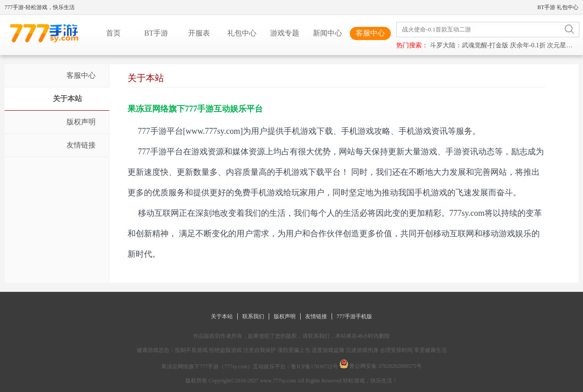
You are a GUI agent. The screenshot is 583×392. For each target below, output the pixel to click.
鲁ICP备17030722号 (315, 367)
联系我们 (253, 316)
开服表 (199, 33)
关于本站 (222, 316)
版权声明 (285, 316)
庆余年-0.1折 (528, 45)
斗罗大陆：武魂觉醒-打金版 (469, 45)
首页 (113, 33)
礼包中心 (568, 7)
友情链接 (316, 316)
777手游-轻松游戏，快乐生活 (40, 7)
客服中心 (370, 33)
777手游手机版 (354, 316)
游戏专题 (285, 33)
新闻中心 (327, 33)
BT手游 (546, 7)
